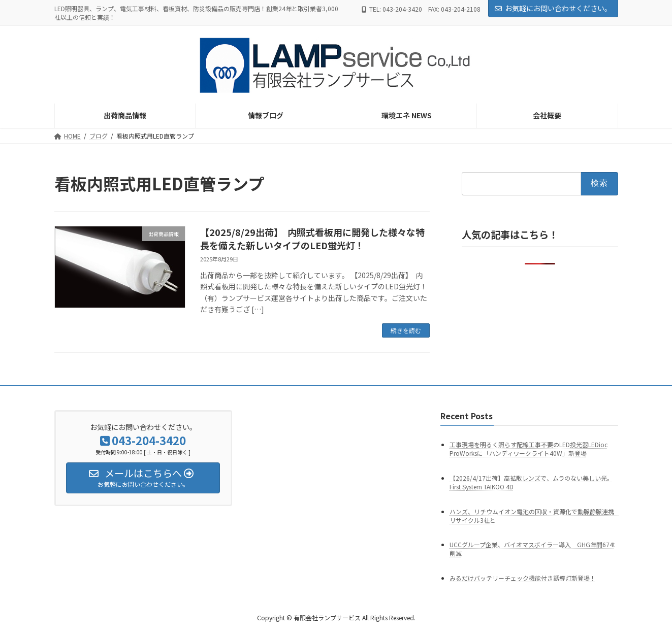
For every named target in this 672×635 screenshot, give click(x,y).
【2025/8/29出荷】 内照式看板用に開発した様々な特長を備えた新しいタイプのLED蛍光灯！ (312, 238)
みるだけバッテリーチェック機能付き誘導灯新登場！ (523, 578)
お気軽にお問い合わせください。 (553, 8)
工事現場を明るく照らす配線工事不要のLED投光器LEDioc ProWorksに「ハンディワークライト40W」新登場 (529, 449)
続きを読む (406, 330)
